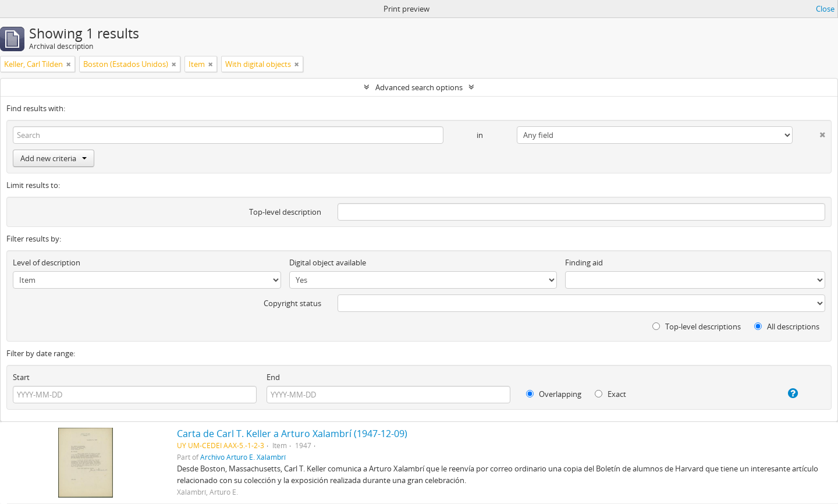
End (273, 377)
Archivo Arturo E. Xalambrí (243, 457)
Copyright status (292, 303)
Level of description (47, 262)
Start (21, 377)
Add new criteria (54, 158)
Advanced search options (419, 87)
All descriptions (787, 326)
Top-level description (285, 212)
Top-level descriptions (697, 326)
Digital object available (328, 262)
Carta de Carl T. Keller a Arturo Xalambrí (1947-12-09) (292, 434)
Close (825, 9)
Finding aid (584, 262)
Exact (610, 394)
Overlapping (554, 394)
